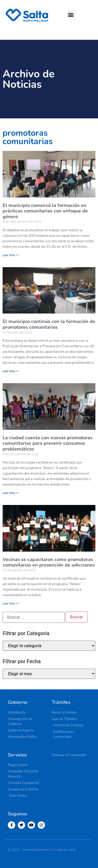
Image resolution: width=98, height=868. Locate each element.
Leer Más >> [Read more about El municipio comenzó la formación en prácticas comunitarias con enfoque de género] (11, 255)
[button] (71, 15)
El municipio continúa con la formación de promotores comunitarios (49, 324)
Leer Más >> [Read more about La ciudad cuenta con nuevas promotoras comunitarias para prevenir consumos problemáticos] (11, 493)
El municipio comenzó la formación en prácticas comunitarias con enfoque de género (45, 211)
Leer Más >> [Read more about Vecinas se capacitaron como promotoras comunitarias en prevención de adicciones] (11, 603)
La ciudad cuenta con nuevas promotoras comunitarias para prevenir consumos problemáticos (48, 443)
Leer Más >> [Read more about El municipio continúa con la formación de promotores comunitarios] (11, 371)
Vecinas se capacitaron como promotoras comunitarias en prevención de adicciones (49, 562)
